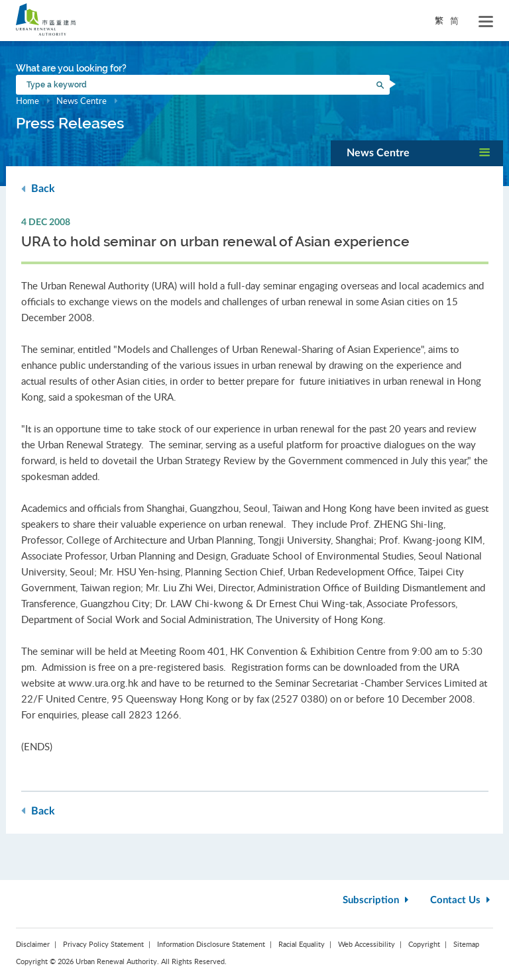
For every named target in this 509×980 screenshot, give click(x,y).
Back (38, 188)
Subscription (377, 900)
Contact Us (462, 900)
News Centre (82, 101)
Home (28, 101)
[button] (417, 153)
